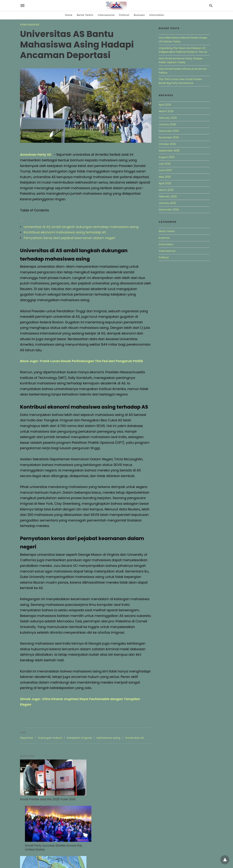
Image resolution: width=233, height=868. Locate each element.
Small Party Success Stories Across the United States (113, 797)
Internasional (106, 15)
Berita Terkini (85, 15)
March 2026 (166, 111)
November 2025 (169, 137)
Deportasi (27, 738)
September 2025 (169, 151)
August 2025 (167, 157)
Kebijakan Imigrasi (80, 738)
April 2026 (165, 105)
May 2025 (165, 177)
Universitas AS (135, 738)
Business (139, 15)
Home (69, 15)
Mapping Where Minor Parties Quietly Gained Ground (47, 843)
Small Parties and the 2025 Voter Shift (47, 795)
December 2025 (169, 131)
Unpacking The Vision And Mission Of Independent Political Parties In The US (183, 50)
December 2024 (169, 210)
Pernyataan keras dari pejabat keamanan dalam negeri (70, 238)
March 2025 (166, 190)
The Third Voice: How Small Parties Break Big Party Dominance (180, 81)
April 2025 (165, 183)
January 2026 (167, 124)
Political (124, 15)
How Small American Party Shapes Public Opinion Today (181, 60)
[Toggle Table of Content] (23, 221)
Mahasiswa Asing (108, 738)
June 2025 (165, 170)
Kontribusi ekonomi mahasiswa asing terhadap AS (65, 232)
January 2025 (167, 203)
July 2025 (165, 164)
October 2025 (167, 144)
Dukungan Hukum (50, 738)
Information (157, 15)
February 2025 (168, 196)
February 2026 (168, 118)
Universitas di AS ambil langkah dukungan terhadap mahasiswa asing (81, 227)
